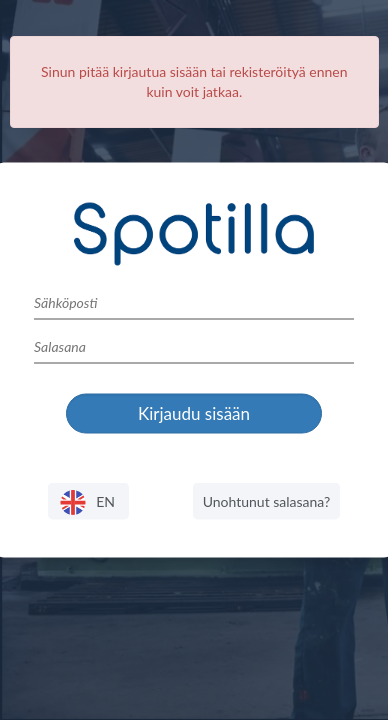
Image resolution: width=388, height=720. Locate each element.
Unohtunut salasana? (267, 500)
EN (88, 503)
